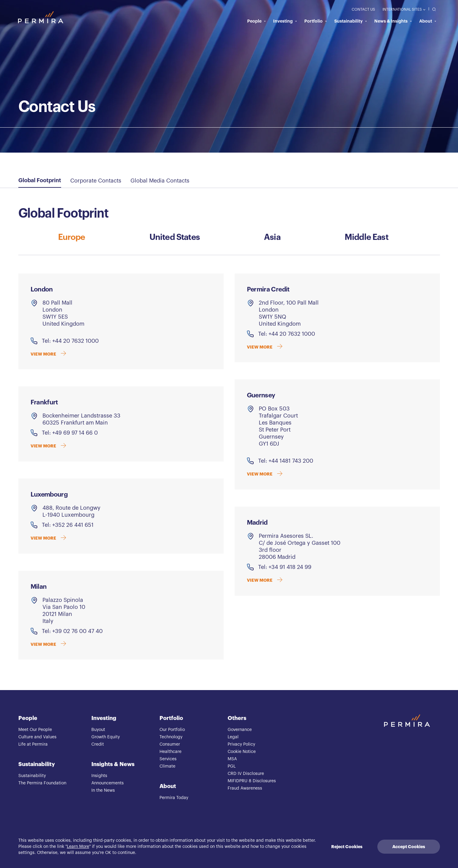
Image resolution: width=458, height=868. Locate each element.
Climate (167, 767)
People (256, 21)
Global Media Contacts (160, 181)
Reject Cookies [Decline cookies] (347, 847)
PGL (232, 767)
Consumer (170, 745)
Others (237, 718)
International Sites (404, 10)
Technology (171, 737)
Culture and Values (37, 737)
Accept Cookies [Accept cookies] (409, 847)
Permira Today (174, 798)
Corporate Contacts (96, 181)
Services (168, 759)
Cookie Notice (242, 752)
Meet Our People (35, 730)
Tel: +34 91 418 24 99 (285, 567)
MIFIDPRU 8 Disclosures (252, 781)
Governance (240, 730)
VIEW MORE (49, 355)
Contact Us (363, 10)
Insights (99, 776)
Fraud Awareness (245, 789)
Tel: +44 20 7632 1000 (70, 341)
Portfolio (316, 21)
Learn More (78, 847)
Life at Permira (33, 745)
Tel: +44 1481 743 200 (286, 461)
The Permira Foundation (42, 783)
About (428, 21)
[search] (432, 9)
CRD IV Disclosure (246, 774)
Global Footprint (40, 180)
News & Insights (393, 21)
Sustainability (351, 21)
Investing (285, 21)
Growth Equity (106, 737)
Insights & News (113, 765)
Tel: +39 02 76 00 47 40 (72, 631)
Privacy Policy (241, 745)
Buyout (98, 730)
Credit (98, 745)
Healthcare (170, 752)
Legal (233, 737)
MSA (232, 759)
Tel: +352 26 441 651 (68, 525)
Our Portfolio (172, 730)
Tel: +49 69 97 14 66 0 (70, 433)
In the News (103, 791)
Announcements (108, 783)
